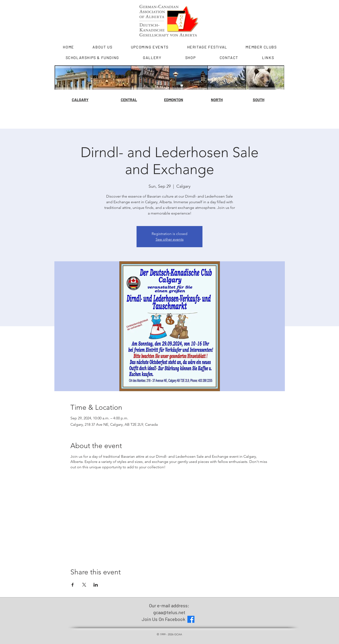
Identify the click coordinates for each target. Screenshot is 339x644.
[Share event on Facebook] (73, 585)
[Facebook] (191, 619)
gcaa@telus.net (169, 612)
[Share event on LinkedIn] (96, 585)
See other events (170, 239)
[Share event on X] (84, 585)
